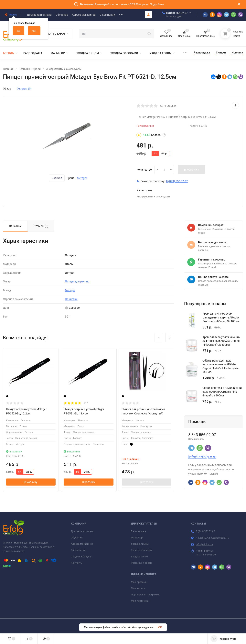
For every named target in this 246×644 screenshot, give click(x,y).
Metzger (82, 178)
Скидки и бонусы (81, 557)
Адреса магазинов (82, 544)
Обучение (77, 538)
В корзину (31, 482)
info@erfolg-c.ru (202, 457)
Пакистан (71, 299)
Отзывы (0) (24, 89)
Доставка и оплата (82, 531)
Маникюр (137, 538)
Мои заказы (138, 588)
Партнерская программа (146, 595)
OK (160, 627)
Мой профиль (139, 582)
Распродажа (138, 531)
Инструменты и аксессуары (64, 69)
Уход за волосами (142, 550)
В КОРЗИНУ (192, 170)
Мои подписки (140, 601)
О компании (78, 550)
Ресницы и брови (30, 69)
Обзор (7, 89)
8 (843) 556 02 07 (177, 13)
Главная (8, 69)
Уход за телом (139, 557)
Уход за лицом (140, 544)
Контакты (77, 563)
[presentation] (159, 338)
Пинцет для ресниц (77, 281)
